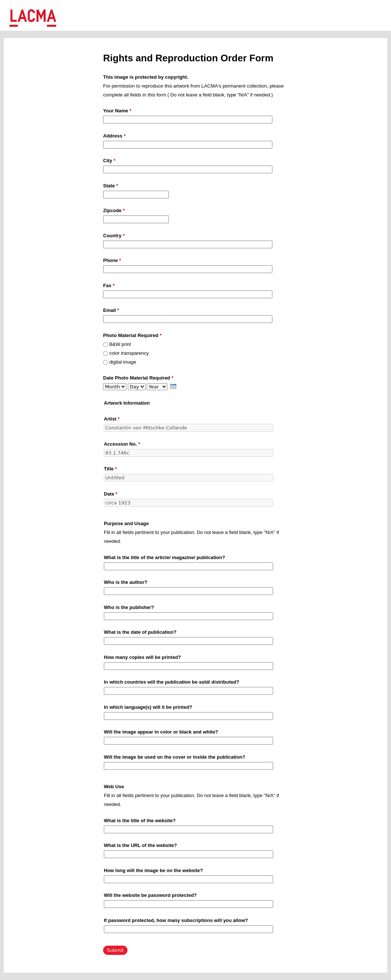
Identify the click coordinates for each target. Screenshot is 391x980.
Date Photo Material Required (138, 378)
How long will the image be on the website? (153, 870)
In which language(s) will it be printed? (148, 707)
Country (114, 236)
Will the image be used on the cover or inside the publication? (175, 757)
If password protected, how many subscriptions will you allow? (176, 920)
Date (111, 494)
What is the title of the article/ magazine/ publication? (164, 557)
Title (110, 469)
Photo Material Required (132, 335)
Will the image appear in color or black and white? (161, 732)
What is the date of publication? (140, 632)
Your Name (117, 111)
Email (111, 310)
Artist (112, 419)
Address (114, 136)
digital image (123, 362)
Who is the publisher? (129, 607)
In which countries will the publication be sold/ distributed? (171, 682)
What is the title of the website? (140, 821)
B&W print (120, 344)
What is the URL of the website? (140, 845)
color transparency (129, 353)
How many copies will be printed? (142, 657)
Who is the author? (126, 582)
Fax (109, 285)
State (110, 186)
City (109, 161)
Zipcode (114, 210)
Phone (112, 260)
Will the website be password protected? (150, 895)
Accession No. (122, 444)
